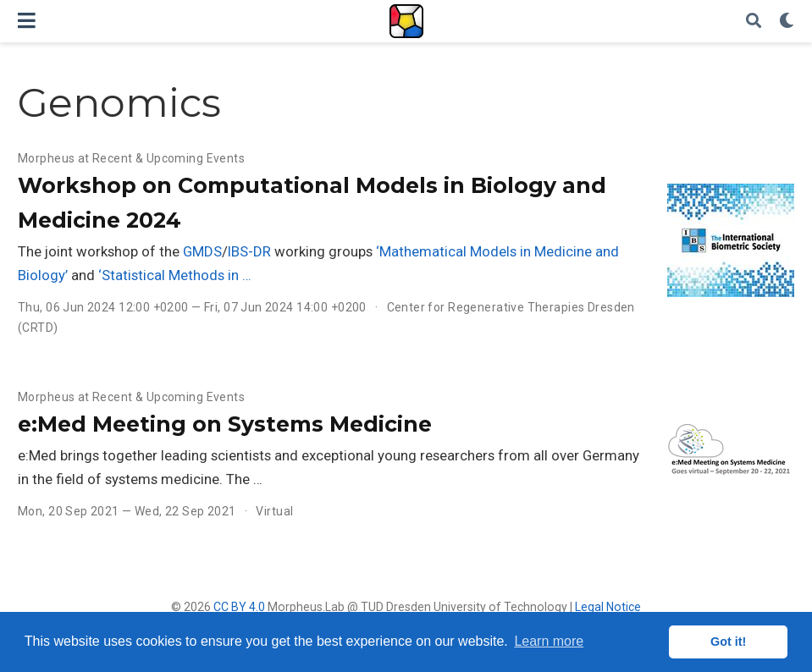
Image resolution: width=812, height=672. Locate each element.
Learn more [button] (549, 641)
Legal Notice (608, 607)
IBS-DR (249, 251)
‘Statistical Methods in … (175, 275)
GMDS (202, 251)
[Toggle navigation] (27, 21)
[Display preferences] (787, 22)
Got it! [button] (728, 642)
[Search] (754, 22)
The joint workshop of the (100, 251)
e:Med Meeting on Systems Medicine (225, 424)
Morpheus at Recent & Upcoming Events (131, 158)
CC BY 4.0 (239, 607)
